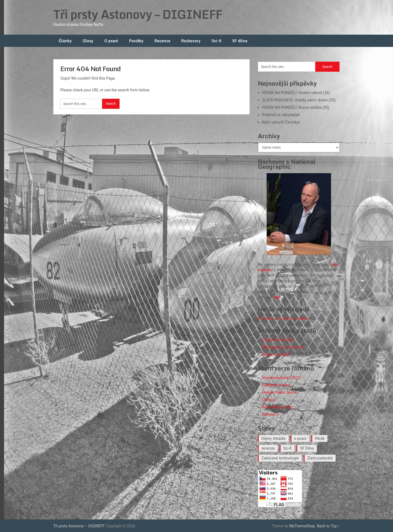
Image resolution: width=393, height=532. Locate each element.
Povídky (136, 41)
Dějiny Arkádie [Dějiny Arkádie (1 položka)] (274, 438)
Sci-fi (216, 41)
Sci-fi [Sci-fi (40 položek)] (288, 448)
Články (65, 41)
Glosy (88, 41)
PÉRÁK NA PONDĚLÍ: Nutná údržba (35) (296, 107)
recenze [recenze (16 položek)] (268, 448)
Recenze (162, 41)
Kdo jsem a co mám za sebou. (283, 318)
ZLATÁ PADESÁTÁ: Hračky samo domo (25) (299, 100)
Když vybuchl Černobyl (281, 122)
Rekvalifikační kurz (278, 407)
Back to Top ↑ (328, 526)
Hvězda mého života (279, 392)
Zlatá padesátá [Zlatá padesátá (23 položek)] (320, 458)
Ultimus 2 (270, 414)
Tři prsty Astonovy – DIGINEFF (138, 14)
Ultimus (269, 400)
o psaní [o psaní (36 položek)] (300, 438)
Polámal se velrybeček (281, 115)
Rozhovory (191, 41)
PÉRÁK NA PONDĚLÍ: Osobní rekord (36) (296, 93)
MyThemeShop (302, 526)
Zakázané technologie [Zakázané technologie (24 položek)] (280, 458)
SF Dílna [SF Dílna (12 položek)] (307, 448)
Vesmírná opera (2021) (282, 378)
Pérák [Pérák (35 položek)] (320, 438)
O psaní (111, 41)
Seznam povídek (276, 354)
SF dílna (240, 41)
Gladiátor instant (276, 385)
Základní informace (278, 340)
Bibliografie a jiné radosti (283, 347)
